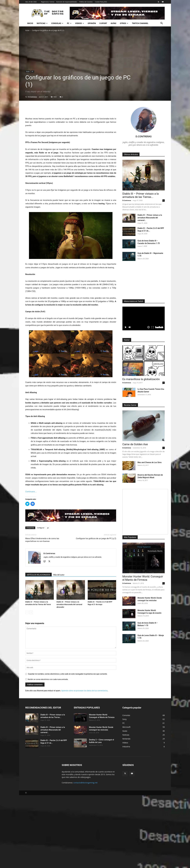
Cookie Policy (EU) (101, 2)
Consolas (57, 23)
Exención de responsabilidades (67, 2)
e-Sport (103, 23)
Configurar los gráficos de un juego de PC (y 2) (96, 538)
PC (69, 23)
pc (48, 528)
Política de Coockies (86, 2)
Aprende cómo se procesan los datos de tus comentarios (84, 691)
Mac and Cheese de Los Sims (150, 462)
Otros (124, 23)
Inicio (30, 23)
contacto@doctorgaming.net (85, 783)
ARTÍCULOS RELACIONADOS (38, 575)
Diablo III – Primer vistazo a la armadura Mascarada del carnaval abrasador (69, 604)
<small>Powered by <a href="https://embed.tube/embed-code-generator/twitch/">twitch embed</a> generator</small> (144, 318)
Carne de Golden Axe (135, 444)
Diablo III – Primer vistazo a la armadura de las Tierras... (141, 195)
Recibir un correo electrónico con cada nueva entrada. (48, 679)
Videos (80, 23)
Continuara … (31, 492)
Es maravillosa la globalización (141, 379)
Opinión (92, 23)
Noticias (42, 23)
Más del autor (59, 575)
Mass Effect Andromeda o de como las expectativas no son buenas (42, 540)
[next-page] (31, 612)
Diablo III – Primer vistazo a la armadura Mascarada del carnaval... (150, 218)
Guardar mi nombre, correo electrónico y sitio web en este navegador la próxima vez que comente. (68, 674)
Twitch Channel (140, 23)
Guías (113, 23)
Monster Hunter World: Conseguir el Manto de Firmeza (143, 578)
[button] (162, 24)
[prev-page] (27, 612)
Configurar (41, 528)
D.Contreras (33, 97)
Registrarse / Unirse (48, 2)
